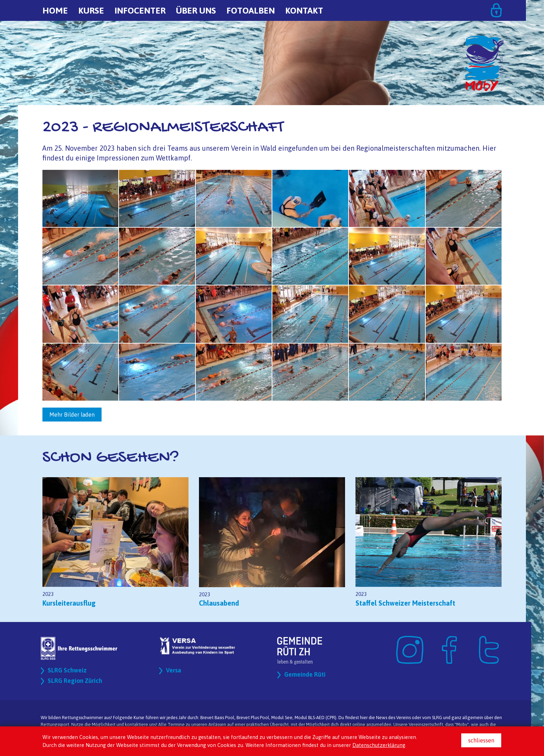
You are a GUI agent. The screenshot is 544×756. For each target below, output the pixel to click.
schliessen (481, 740)
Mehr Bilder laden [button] (72, 415)
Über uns (196, 10)
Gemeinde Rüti (307, 675)
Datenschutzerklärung (379, 745)
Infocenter (140, 10)
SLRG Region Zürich (78, 681)
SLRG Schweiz (69, 671)
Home (55, 10)
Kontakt (304, 10)
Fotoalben (251, 10)
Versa (174, 671)
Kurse (91, 10)
